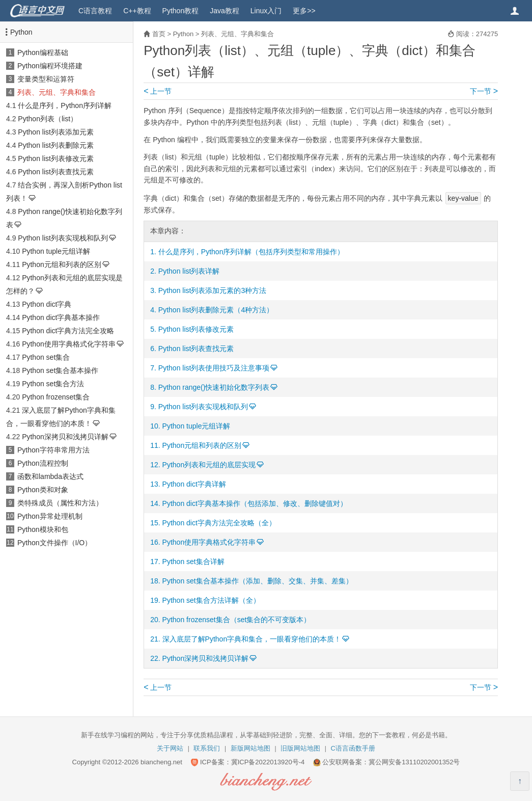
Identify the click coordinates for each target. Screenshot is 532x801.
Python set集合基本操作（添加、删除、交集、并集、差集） (258, 581)
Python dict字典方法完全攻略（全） (219, 523)
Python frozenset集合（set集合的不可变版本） (237, 620)
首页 (159, 34)
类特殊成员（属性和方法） (60, 503)
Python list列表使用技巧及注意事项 (214, 368)
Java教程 (225, 11)
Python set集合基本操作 (60, 370)
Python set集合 (46, 357)
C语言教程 (95, 11)
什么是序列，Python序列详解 (65, 105)
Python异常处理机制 (50, 516)
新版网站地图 (250, 748)
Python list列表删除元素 (56, 145)
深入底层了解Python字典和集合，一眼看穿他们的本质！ (252, 639)
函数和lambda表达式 (50, 476)
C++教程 (137, 11)
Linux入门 (266, 11)
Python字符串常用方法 (53, 450)
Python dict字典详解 (194, 484)
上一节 (158, 91)
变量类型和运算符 (46, 79)
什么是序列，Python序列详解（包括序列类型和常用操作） (251, 252)
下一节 (484, 91)
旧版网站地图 (300, 748)
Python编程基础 (43, 52)
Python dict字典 (47, 304)
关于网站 (170, 748)
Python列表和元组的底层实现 (209, 465)
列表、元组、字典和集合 (57, 92)
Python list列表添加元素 (56, 132)
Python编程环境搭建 (50, 66)
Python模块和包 (43, 529)
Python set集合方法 (53, 384)
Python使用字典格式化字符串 (69, 344)
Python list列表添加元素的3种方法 (212, 290)
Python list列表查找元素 (56, 172)
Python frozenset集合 (56, 397)
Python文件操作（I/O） (54, 543)
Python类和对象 (43, 490)
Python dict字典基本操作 (61, 317)
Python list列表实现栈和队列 (63, 238)
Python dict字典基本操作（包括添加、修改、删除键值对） (255, 503)
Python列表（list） (48, 119)
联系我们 (207, 748)
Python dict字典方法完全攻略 (68, 331)
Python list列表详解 (189, 271)
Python (21, 32)
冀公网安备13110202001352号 (414, 762)
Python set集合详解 (193, 562)
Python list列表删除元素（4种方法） (216, 310)
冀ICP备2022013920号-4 (268, 762)
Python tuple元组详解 (56, 251)
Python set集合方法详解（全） (211, 600)
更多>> (304, 11)
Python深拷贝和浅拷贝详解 (65, 437)
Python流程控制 (43, 463)
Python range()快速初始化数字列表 (214, 387)
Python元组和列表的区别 (62, 264)
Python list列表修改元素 (56, 158)
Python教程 (181, 11)
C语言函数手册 (353, 748)
